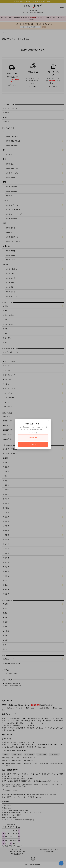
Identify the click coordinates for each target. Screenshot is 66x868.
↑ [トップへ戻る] (61, 863)
